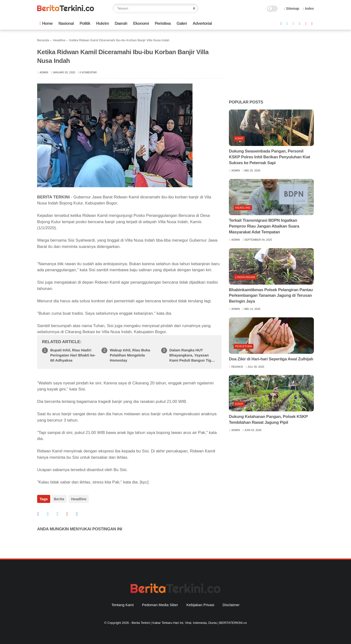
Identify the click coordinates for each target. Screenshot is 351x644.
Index (308, 8)
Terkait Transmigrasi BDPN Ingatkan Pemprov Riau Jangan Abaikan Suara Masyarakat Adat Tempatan (264, 226)
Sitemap (292, 8)
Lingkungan (245, 277)
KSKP (239, 138)
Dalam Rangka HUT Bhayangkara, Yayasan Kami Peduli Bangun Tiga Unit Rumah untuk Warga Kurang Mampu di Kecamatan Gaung (191, 355)
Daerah (121, 23)
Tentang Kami (123, 603)
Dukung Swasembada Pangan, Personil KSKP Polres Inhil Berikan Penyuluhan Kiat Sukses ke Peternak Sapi (269, 157)
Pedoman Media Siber (160, 603)
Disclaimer (231, 603)
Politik (85, 23)
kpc (144, 482)
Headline (59, 40)
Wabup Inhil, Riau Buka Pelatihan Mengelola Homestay (130, 355)
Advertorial (202, 23)
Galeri (182, 23)
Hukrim (103, 23)
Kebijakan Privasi (200, 603)
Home (46, 23)
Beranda (43, 40)
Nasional (66, 23)
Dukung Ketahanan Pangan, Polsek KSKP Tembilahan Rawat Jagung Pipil (268, 419)
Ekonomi (141, 23)
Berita (59, 499)
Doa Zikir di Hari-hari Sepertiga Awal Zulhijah (271, 359)
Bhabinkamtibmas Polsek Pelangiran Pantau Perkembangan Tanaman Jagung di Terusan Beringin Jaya (271, 296)
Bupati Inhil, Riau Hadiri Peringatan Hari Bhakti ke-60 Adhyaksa (73, 355)
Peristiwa (163, 23)
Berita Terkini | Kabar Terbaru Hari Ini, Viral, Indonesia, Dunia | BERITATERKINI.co (189, 621)
